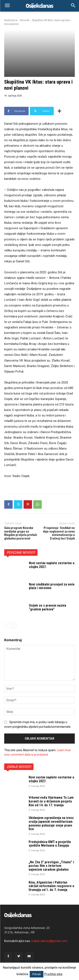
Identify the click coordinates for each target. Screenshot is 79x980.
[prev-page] (7, 625)
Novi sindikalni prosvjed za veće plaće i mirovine (52, 586)
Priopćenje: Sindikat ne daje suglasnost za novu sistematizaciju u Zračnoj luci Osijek (59, 533)
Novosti (25, 20)
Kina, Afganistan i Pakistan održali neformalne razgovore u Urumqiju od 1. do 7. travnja (51, 886)
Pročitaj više (53, 974)
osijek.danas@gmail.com (49, 941)
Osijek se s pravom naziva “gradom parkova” (48, 607)
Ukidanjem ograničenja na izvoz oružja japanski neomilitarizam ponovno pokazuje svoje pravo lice (51, 823)
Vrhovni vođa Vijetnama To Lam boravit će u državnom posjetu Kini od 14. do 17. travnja (51, 801)
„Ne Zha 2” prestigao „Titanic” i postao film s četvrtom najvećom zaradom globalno (51, 866)
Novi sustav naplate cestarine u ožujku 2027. (52, 565)
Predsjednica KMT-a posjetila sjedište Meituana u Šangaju (50, 844)
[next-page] (14, 625)
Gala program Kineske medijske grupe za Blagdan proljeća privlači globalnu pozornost (21, 533)
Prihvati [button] (37, 974)
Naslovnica (11, 20)
